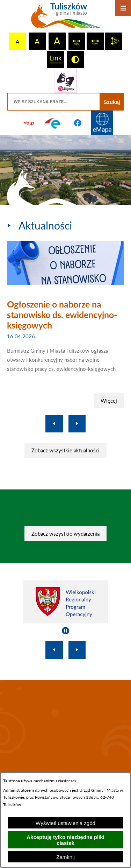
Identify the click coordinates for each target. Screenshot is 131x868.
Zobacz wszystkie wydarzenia (65, 534)
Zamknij (65, 857)
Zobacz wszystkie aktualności (65, 450)
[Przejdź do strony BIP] (29, 123)
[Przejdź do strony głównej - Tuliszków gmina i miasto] (65, 18)
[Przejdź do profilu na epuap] (53, 123)
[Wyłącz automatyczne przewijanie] (65, 631)
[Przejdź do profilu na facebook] (78, 123)
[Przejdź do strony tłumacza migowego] (65, 81)
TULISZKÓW (65, 727)
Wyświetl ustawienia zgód (65, 823)
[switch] (77, 41)
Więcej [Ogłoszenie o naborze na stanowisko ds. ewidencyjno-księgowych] (109, 401)
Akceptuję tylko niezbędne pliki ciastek (65, 840)
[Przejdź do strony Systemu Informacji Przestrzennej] (102, 123)
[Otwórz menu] (123, 8)
